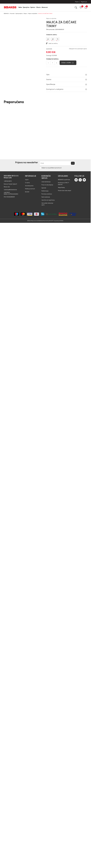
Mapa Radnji (61, 188)
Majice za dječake (33, 14)
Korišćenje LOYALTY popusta (64, 184)
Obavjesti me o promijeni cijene (78, 49)
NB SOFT (51, 221)
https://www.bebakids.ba (37, 221)
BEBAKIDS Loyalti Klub (64, 180)
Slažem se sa (52, 168)
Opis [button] (67, 75)
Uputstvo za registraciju (48, 200)
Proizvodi (12, 14)
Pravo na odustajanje (47, 185)
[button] (86, 7)
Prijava (77, 2)
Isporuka (44, 188)
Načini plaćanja (46, 197)
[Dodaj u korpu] (68, 63)
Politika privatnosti (30, 189)
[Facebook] (76, 180)
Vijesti (27, 180)
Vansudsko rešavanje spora (47, 204)
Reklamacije (45, 191)
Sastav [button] (67, 79)
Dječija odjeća (19, 14)
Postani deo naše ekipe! (65, 191)
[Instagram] (80, 180)
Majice (25, 14)
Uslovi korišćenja (46, 182)
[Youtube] (84, 180)
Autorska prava (29, 186)
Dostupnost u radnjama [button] (67, 89)
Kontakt (27, 192)
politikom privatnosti (55, 168)
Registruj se (84, 2)
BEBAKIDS (6, 14)
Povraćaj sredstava (47, 194)
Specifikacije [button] (67, 84)
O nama (27, 183)
